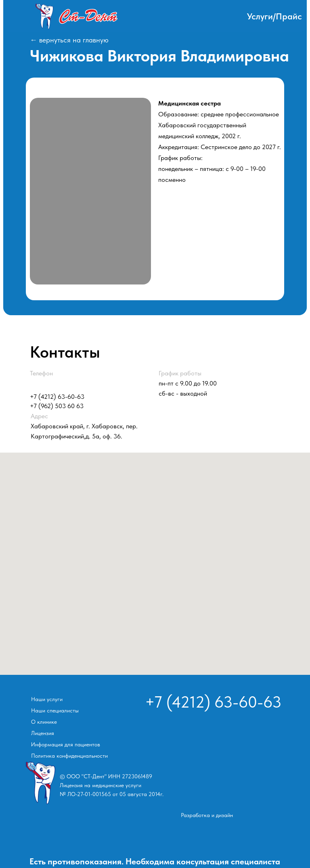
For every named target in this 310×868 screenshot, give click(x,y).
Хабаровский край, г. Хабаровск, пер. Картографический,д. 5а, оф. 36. (84, 426)
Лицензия (43, 733)
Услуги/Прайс (274, 16)
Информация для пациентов (66, 744)
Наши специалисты (55, 710)
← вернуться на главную (69, 40)
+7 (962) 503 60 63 (57, 406)
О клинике (44, 722)
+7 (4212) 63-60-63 (57, 397)
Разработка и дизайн (207, 815)
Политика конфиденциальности (69, 756)
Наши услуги (47, 699)
